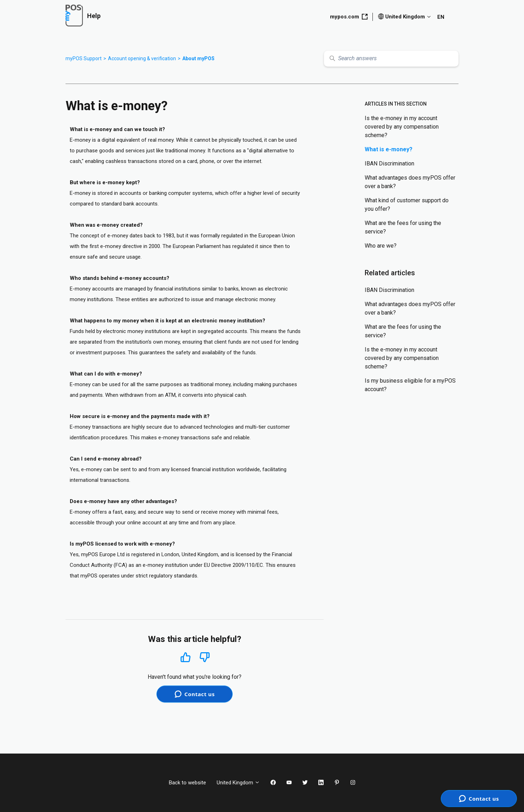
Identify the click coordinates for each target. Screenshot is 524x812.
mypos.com (349, 17)
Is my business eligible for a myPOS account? (410, 385)
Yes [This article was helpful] (186, 657)
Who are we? (381, 246)
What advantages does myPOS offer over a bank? (410, 182)
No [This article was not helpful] (205, 657)
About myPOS (198, 58)
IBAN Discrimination (389, 163)
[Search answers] (391, 59)
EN (441, 17)
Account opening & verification (142, 58)
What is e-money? (389, 149)
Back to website (187, 783)
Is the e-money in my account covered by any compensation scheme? (402, 127)
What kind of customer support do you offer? (407, 205)
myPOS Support (84, 58)
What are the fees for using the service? (403, 227)
